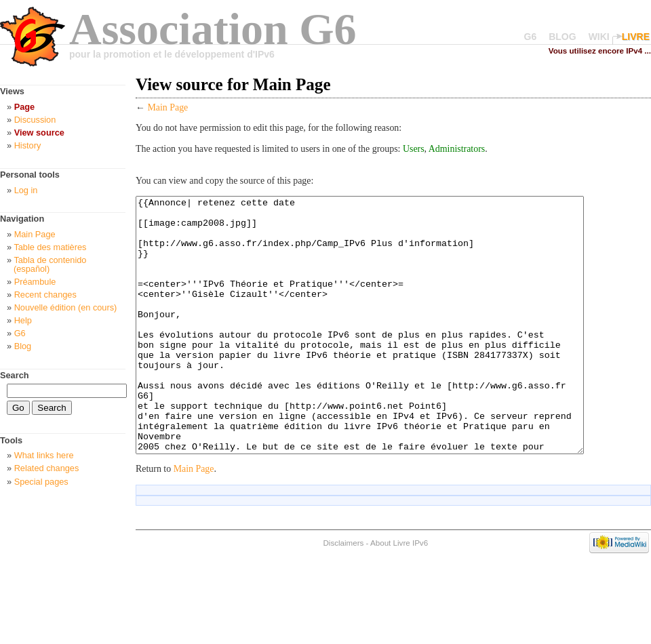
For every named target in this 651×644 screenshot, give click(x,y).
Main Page (167, 107)
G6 (531, 37)
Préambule (35, 282)
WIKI (599, 37)
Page (24, 107)
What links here (44, 455)
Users (414, 149)
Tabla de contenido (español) (50, 264)
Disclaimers (343, 593)
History (28, 145)
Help (23, 320)
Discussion (35, 120)
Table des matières (50, 247)
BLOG (562, 37)
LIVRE (636, 37)
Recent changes (45, 295)
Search (15, 375)
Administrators (457, 149)
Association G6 (213, 29)
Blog (23, 346)
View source (39, 133)
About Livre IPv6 (399, 593)
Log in (26, 190)
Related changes (47, 468)
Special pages (41, 482)
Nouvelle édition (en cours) (66, 307)
